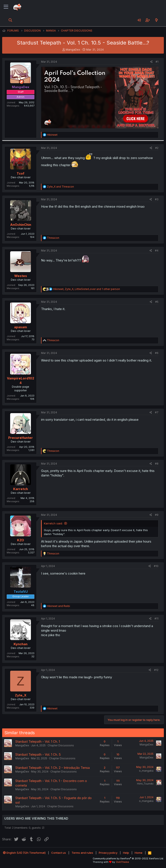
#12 (156, 670)
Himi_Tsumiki (145, 784)
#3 (157, 199)
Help (126, 853)
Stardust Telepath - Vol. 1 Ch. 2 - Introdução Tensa (53, 768)
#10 (156, 566)
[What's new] (156, 20)
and (60, 187)
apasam (21, 327)
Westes (21, 276)
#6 (157, 353)
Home (139, 853)
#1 (157, 62)
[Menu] (6, 7)
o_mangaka (146, 771)
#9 (157, 515)
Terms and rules (82, 853)
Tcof (21, 173)
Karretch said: (53, 523)
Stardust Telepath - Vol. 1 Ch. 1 (38, 741)
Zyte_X (21, 695)
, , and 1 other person (86, 289)
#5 (157, 302)
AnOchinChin (21, 225)
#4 (157, 251)
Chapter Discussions (61, 745)
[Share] (151, 62)
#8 (157, 464)
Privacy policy (108, 853)
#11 (156, 619)
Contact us (59, 853)
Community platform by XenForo (128, 858)
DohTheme (123, 862)
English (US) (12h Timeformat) (24, 853)
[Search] (10, 20)
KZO (21, 540)
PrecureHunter (21, 438)
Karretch (21, 489)
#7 (157, 412)
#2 (157, 148)
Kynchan (21, 644)
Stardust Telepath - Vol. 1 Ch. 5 (38, 754)
